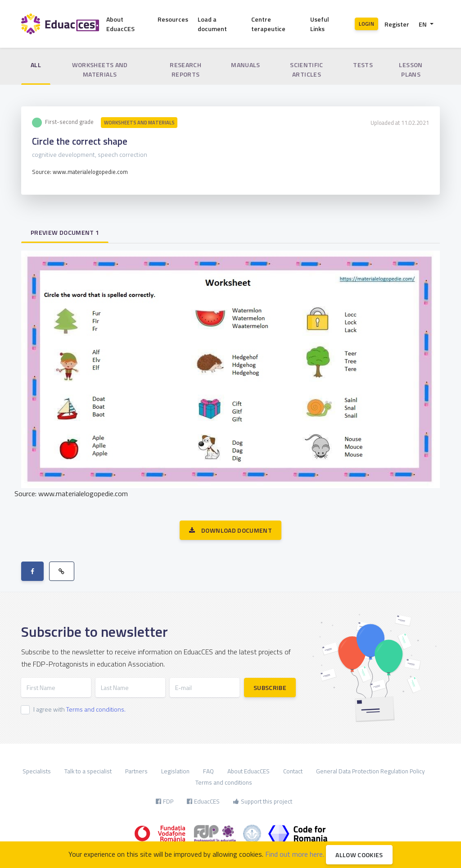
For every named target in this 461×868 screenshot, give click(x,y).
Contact (293, 771)
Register (397, 24)
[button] (426, 24)
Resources (173, 19)
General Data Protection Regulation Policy (371, 771)
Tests (363, 65)
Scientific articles (307, 69)
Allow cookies (359, 855)
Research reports (185, 69)
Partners (136, 771)
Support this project (263, 801)
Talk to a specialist (88, 771)
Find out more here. (295, 854)
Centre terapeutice (268, 24)
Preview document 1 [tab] (65, 232)
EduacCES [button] (203, 801)
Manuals (245, 65)
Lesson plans (411, 69)
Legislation (175, 771)
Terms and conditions (224, 782)
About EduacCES (120, 24)
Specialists (37, 771)
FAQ (208, 771)
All (36, 65)
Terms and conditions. (96, 709)
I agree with (79, 709)
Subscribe (270, 688)
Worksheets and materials (100, 69)
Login (366, 24)
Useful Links (320, 24)
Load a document (212, 24)
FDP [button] (165, 801)
